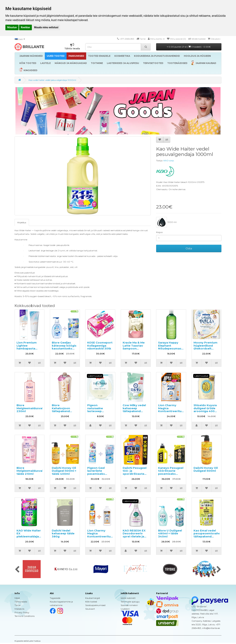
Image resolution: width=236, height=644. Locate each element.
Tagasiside (55, 598)
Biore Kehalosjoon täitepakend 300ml (61, 410)
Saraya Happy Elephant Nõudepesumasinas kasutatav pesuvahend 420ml (173, 350)
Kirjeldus (22, 222)
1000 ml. (167, 222)
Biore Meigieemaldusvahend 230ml (33, 408)
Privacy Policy (22, 612)
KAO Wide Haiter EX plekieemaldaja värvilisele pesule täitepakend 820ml (29, 538)
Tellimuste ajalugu (130, 602)
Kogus (159, 232)
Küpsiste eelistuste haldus (28, 641)
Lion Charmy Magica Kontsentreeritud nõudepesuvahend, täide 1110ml (172, 411)
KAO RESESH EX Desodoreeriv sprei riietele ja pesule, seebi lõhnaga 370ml (134, 536)
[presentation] (17, 570)
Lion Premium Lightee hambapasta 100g (27, 347)
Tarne (18, 605)
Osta (189, 248)
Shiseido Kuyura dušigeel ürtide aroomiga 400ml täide (206, 410)
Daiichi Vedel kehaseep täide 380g (63, 533)
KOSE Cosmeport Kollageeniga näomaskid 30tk (100, 345)
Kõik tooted (91, 602)
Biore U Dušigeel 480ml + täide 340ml (170, 533)
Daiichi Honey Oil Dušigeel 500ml (206, 469)
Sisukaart (90, 609)
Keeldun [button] (25, 27)
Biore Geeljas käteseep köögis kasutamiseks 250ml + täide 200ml (64, 348)
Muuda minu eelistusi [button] (46, 27)
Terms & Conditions (25, 616)
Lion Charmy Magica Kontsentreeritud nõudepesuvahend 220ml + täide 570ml (101, 538)
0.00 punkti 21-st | (189, 47)
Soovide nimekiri (129, 605)
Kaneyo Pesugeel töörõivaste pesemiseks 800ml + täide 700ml (171, 474)
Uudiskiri (125, 609)
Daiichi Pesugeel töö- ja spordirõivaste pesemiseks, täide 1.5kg (135, 474)
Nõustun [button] (12, 27)
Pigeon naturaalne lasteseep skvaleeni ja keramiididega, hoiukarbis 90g (98, 413)
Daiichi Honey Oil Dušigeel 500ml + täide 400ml (64, 471)
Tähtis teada (21, 602)
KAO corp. (169, 161)
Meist (17, 598)
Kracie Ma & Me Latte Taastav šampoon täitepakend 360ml (134, 348)
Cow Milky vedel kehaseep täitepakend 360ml (134, 410)
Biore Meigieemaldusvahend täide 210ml (33, 471)
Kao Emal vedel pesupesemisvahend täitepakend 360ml (209, 535)
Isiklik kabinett (128, 598)
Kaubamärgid (93, 598)
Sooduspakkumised (95, 605)
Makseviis (19, 609)
